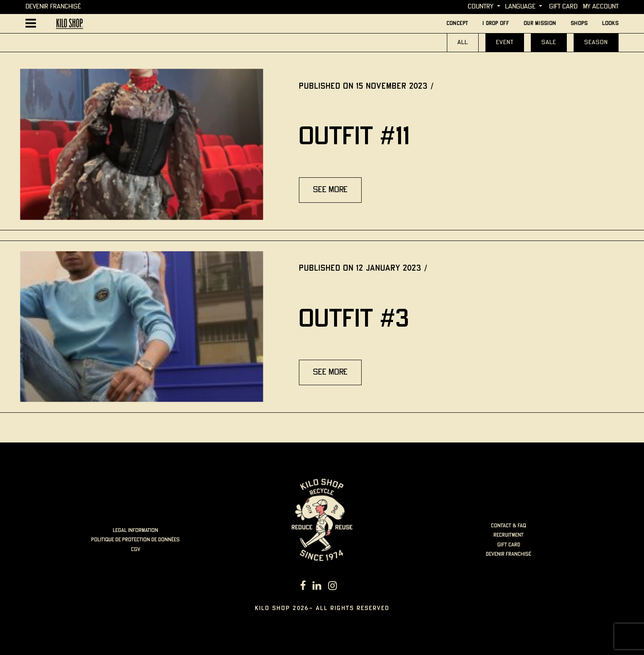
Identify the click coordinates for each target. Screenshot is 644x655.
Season (596, 42)
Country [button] (481, 7)
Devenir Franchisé (53, 7)
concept (457, 24)
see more (330, 190)
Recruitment (509, 535)
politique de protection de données (135, 540)
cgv (136, 550)
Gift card (563, 7)
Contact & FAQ (509, 526)
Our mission (540, 24)
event (505, 42)
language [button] (520, 7)
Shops (579, 24)
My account (601, 7)
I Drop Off (496, 24)
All (463, 42)
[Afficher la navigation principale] (31, 24)
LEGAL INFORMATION (135, 530)
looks (610, 24)
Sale (549, 42)
